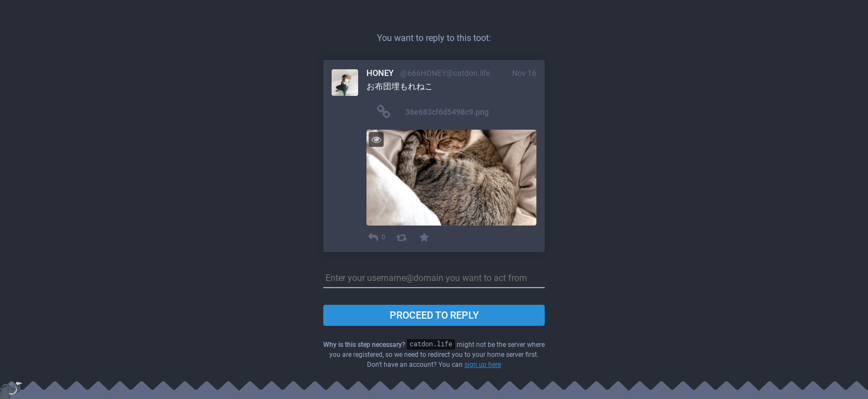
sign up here (483, 365)
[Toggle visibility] (376, 139)
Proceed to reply (434, 315)
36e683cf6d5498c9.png (447, 112)
